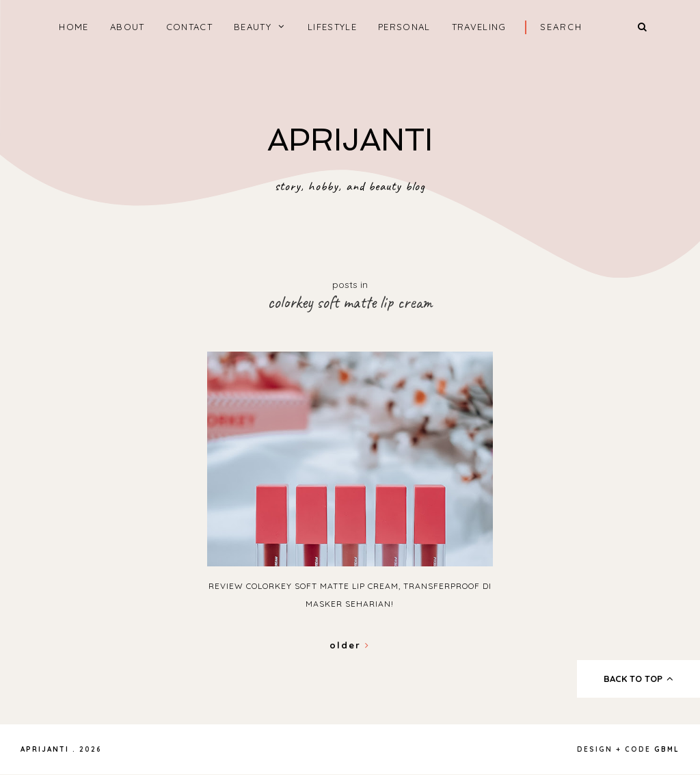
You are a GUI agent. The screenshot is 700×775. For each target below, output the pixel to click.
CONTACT (189, 27)
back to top (639, 679)
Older (350, 645)
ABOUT (127, 27)
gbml (667, 749)
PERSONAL (404, 27)
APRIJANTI (350, 140)
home (73, 27)
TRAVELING (479, 27)
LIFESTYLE (332, 27)
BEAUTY (253, 27)
